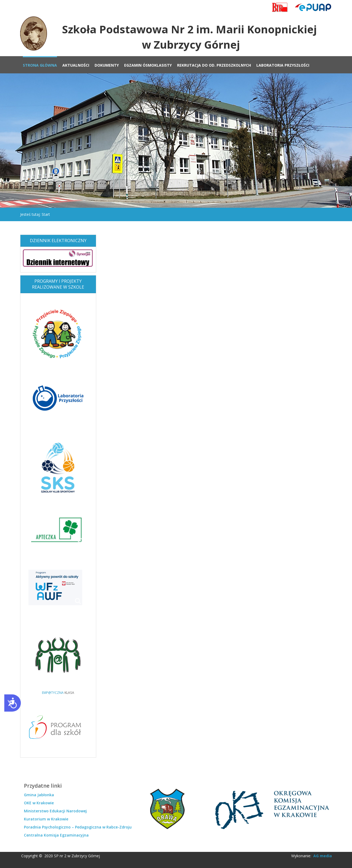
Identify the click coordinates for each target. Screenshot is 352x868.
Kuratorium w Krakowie (46, 819)
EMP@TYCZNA (53, 693)
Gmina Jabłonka (39, 795)
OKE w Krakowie (39, 803)
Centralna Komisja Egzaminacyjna (56, 835)
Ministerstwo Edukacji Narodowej (55, 811)
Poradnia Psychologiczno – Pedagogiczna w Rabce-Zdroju (78, 827)
